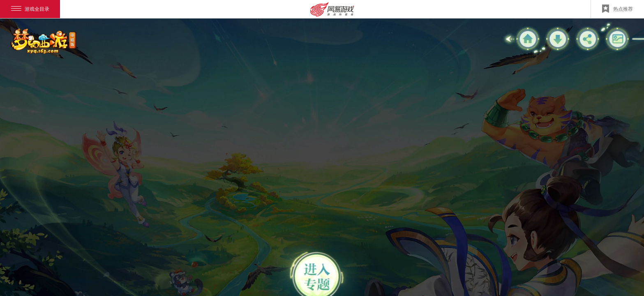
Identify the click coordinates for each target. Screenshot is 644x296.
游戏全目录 (30, 9)
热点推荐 (617, 9)
